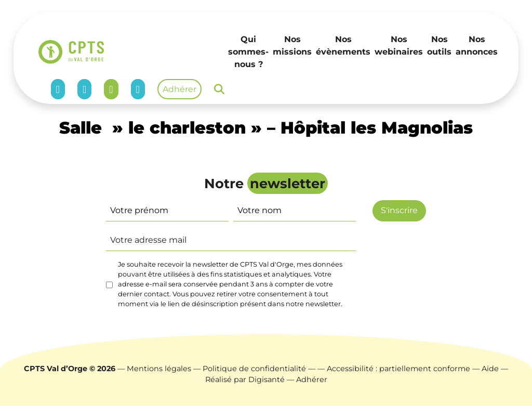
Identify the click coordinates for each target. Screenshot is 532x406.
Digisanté (267, 379)
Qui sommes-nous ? (248, 52)
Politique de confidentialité (254, 369)
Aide (490, 369)
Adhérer (179, 89)
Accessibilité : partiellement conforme (398, 369)
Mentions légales (159, 369)
